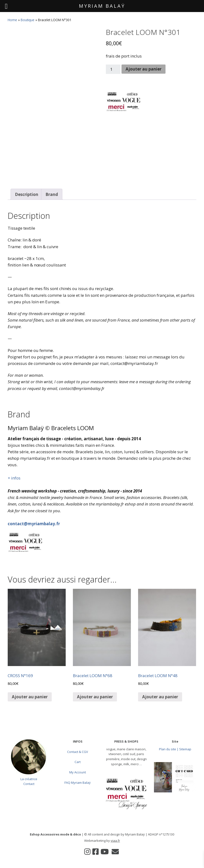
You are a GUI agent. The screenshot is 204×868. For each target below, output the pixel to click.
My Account (78, 772)
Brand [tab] (52, 194)
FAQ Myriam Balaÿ (78, 783)
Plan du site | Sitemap (175, 749)
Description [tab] (27, 194)
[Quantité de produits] (113, 69)
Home (12, 20)
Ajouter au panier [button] (30, 697)
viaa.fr (115, 841)
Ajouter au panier (143, 69)
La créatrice (29, 779)
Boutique (28, 20)
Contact (29, 784)
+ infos (14, 478)
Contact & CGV (78, 752)
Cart (78, 762)
